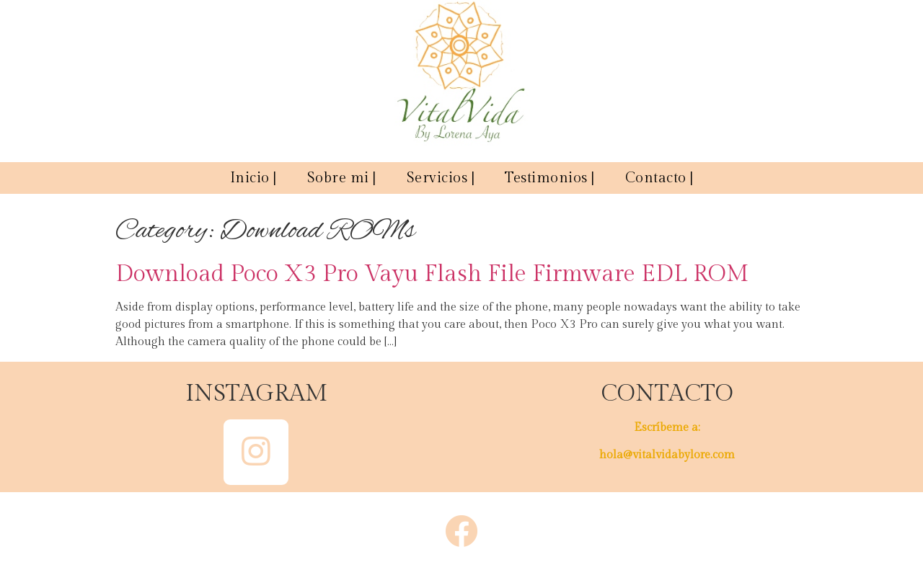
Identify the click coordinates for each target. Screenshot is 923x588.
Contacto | (659, 178)
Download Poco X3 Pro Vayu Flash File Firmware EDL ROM (432, 274)
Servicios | (441, 178)
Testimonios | (550, 178)
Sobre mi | (342, 178)
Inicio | (253, 178)
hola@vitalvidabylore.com (667, 455)
